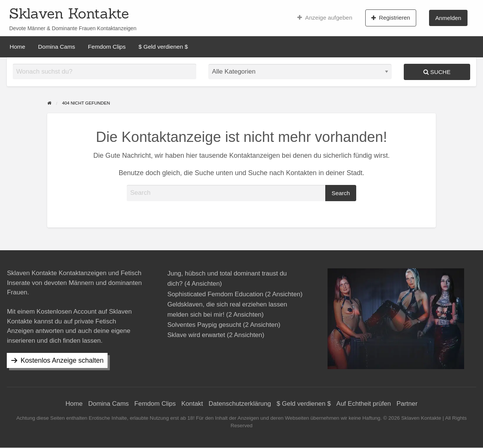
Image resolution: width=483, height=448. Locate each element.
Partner (407, 404)
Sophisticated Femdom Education (215, 294)
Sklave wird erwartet (196, 335)
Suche (437, 72)
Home (18, 47)
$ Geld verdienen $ (163, 47)
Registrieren (391, 18)
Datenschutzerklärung (240, 404)
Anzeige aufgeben (325, 18)
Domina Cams (57, 47)
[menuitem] (325, 18)
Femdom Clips (107, 47)
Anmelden (448, 18)
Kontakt (192, 404)
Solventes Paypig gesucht (204, 325)
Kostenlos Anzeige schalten (62, 360)
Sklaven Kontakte (69, 13)
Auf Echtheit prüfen (364, 404)
